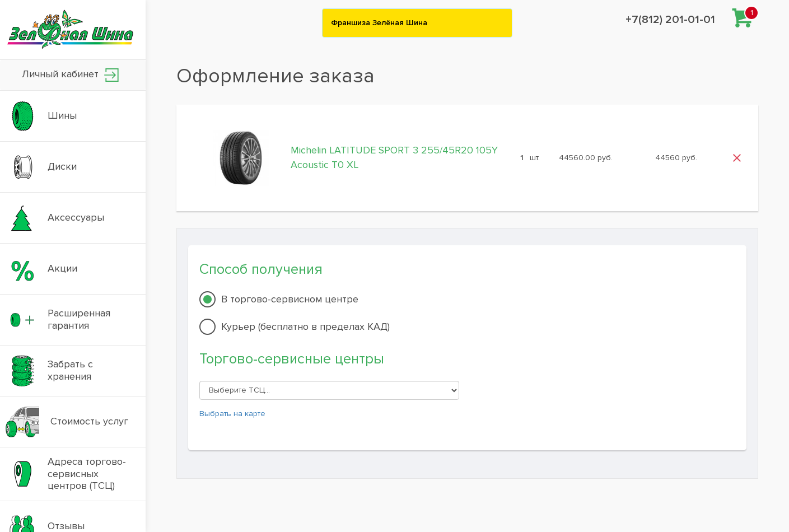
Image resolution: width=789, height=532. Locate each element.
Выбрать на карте (232, 414)
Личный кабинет (70, 75)
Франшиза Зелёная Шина (379, 23)
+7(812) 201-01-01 (670, 20)
